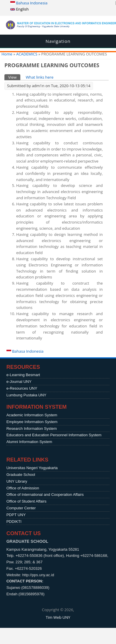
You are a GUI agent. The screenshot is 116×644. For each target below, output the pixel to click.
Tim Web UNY (58, 617)
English (19, 9)
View (14, 77)
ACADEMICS (27, 54)
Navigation (58, 41)
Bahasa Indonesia (29, 3)
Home (7, 54)
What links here (39, 77)
